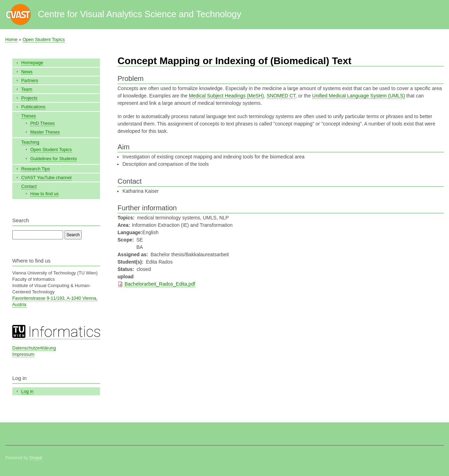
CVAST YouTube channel (46, 178)
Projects (29, 98)
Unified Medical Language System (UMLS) (359, 96)
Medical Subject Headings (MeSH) (226, 96)
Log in (28, 391)
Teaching (30, 142)
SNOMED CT (281, 96)
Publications (33, 107)
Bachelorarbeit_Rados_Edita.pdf (160, 284)
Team (27, 89)
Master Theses (45, 132)
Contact (29, 186)
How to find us (44, 194)
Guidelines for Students (53, 159)
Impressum (23, 354)
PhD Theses (42, 123)
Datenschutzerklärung (34, 348)
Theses (29, 116)
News (27, 72)
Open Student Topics (43, 39)
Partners (30, 80)
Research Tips (36, 169)
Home (11, 39)
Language (129, 232)
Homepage (32, 63)
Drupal (36, 458)
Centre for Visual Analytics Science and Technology (140, 14)
